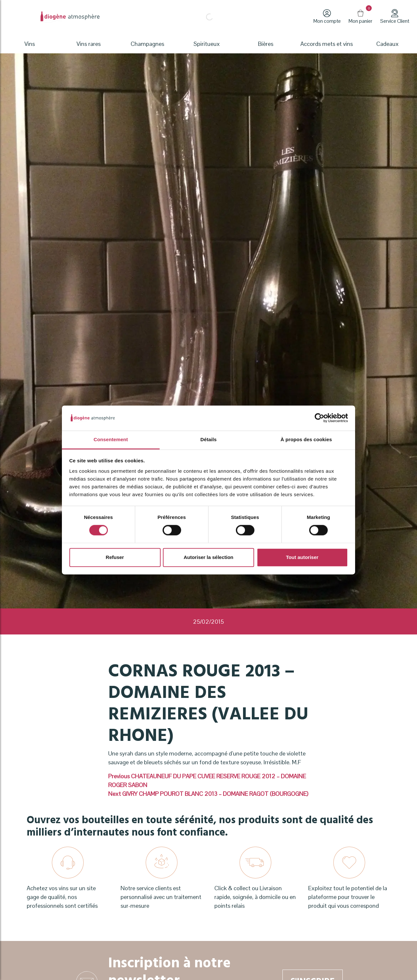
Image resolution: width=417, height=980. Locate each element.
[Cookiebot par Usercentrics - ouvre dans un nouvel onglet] (319, 418)
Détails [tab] (208, 439)
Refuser (115, 557)
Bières (266, 44)
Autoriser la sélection (209, 557)
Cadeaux (388, 44)
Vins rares (89, 44)
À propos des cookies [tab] (306, 439)
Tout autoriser (302, 557)
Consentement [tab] (111, 439)
